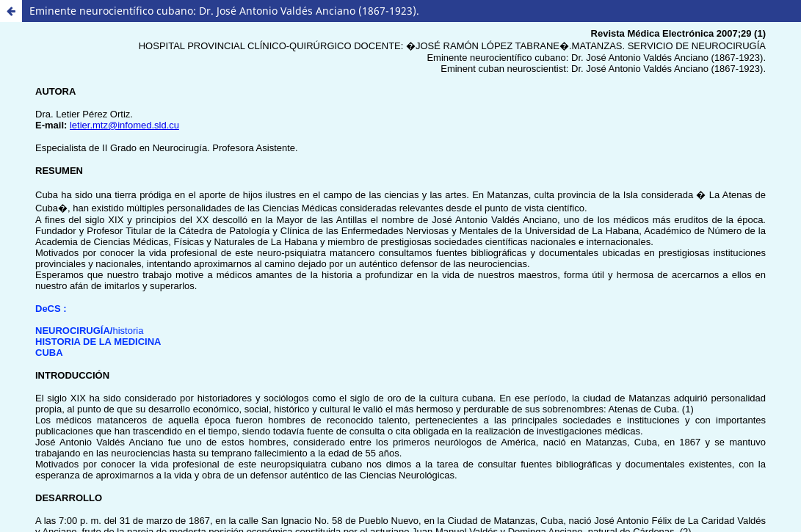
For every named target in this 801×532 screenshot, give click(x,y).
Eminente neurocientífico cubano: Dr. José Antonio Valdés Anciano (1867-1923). (224, 11)
